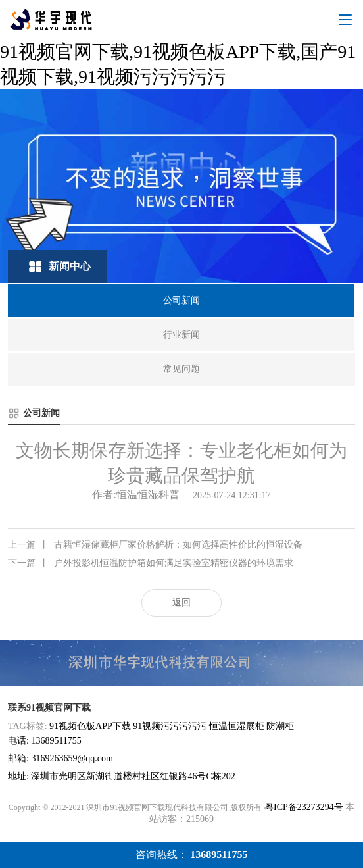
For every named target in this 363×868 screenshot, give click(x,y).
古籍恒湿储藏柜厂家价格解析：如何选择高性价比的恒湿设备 (155, 545)
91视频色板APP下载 (90, 726)
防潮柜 (280, 726)
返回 (181, 602)
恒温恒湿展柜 (237, 726)
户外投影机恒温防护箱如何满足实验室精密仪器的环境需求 (151, 563)
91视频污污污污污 (170, 726)
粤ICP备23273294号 (304, 807)
